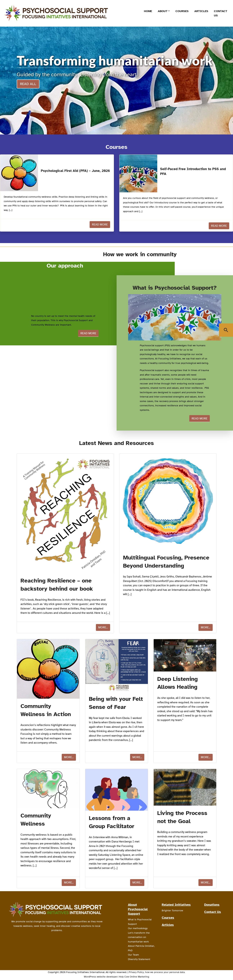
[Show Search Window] (226, 330)
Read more (88, 333)
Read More (100, 225)
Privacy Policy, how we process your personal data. (157, 972)
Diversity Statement (139, 959)
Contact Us (221, 13)
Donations (212, 905)
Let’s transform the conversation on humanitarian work (139, 937)
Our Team (133, 955)
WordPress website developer (101, 977)
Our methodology (138, 928)
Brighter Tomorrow (172, 911)
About (163, 11)
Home (148, 11)
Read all (28, 84)
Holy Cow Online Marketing (134, 977)
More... (103, 627)
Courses (182, 11)
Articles (201, 11)
